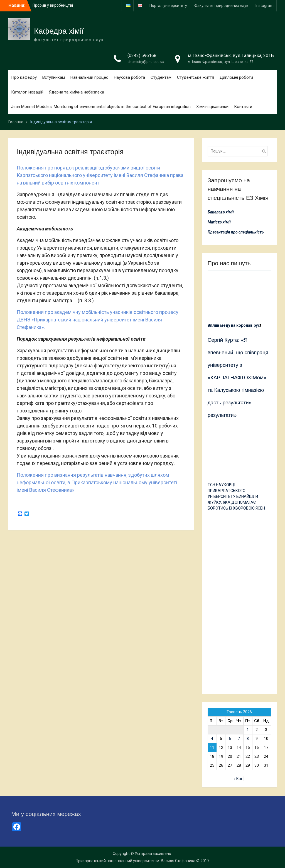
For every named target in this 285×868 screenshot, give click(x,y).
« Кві (238, 779)
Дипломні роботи (236, 77)
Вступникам (54, 77)
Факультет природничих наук (221, 6)
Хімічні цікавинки (212, 107)
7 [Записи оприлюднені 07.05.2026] (239, 739)
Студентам (161, 77)
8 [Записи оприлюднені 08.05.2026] (248, 739)
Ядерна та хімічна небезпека (77, 92)
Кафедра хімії (59, 31)
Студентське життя (196, 77)
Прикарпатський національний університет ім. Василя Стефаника (136, 861)
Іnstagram (265, 6)
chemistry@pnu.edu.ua (146, 62)
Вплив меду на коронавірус (234, 325)
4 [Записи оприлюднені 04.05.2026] (212, 739)
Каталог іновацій (27, 92)
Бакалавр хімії (221, 212)
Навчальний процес (89, 77)
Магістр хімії (219, 222)
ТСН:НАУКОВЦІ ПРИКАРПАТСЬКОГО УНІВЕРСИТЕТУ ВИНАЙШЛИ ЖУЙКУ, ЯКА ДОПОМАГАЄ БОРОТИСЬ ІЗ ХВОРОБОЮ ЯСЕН (236, 496)
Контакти (243, 107)
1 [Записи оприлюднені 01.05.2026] (248, 730)
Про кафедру (24, 77)
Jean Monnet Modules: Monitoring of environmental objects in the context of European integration (101, 107)
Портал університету (168, 6)
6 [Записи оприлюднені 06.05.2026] (230, 739)
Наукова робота (129, 77)
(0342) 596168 (142, 56)
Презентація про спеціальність (236, 232)
